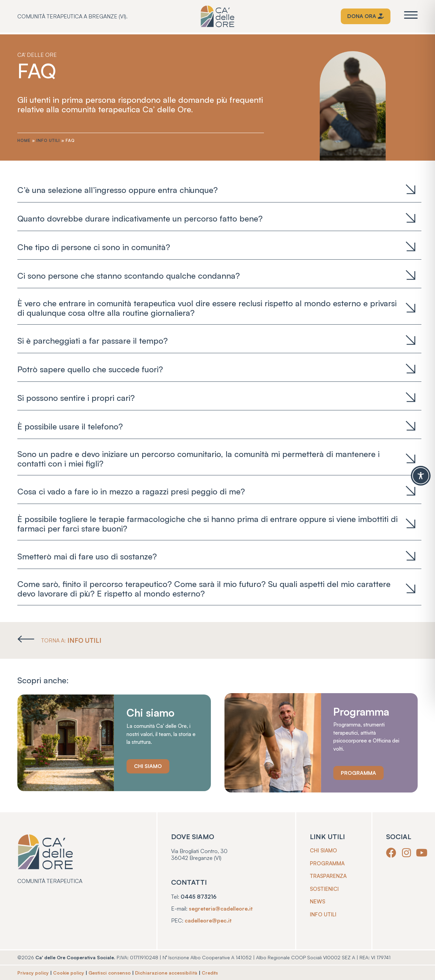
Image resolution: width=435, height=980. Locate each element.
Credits (212, 973)
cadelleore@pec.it (209, 920)
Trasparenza (330, 876)
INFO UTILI (85, 640)
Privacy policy (34, 973)
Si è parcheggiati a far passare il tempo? (93, 341)
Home (24, 140)
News (318, 902)
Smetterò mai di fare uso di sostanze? (87, 556)
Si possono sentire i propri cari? (76, 398)
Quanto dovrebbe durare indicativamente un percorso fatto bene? (140, 218)
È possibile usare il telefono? (70, 426)
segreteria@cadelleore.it (222, 908)
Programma (328, 863)
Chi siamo (324, 850)
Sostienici (325, 889)
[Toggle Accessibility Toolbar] (421, 476)
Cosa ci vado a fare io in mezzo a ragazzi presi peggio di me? (133, 491)
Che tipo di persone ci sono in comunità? (94, 247)
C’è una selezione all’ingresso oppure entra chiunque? (118, 190)
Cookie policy (70, 973)
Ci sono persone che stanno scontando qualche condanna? (131, 276)
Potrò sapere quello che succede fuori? (93, 369)
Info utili (48, 140)
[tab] (219, 190)
